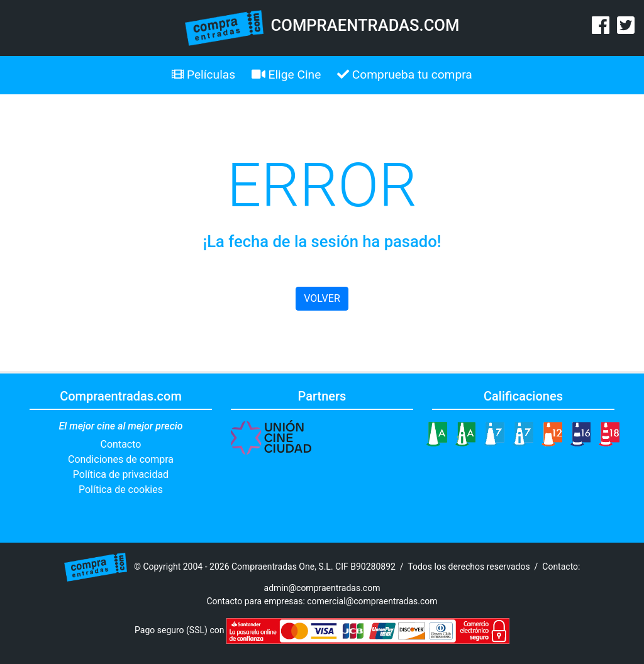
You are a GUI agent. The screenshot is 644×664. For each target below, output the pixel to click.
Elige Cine (286, 75)
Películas (203, 75)
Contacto (121, 444)
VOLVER (322, 298)
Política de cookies (121, 490)
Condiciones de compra (121, 459)
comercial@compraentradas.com (372, 601)
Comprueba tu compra (405, 75)
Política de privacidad (121, 474)
